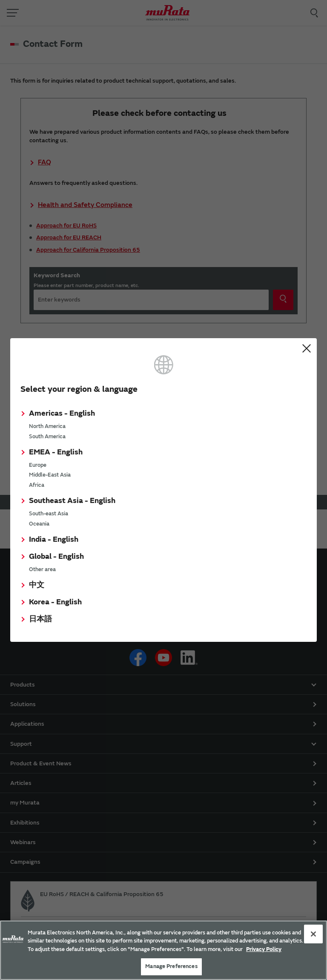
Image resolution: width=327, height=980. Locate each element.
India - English (54, 539)
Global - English (56, 556)
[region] (163, 950)
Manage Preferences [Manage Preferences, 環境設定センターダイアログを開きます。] (171, 966)
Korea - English (55, 602)
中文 (37, 585)
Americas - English (62, 413)
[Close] (313, 934)
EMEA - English (56, 452)
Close (307, 348)
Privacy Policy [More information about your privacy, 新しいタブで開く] (264, 949)
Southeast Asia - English (72, 501)
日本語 (40, 619)
